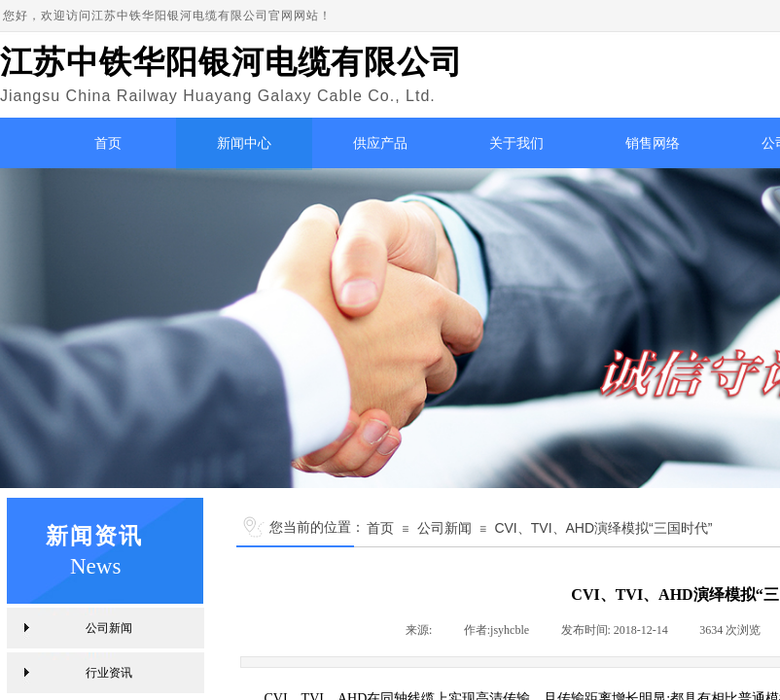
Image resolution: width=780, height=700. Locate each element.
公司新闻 (444, 528)
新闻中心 (244, 143)
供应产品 (380, 143)
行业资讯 (109, 673)
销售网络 (653, 143)
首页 (108, 143)
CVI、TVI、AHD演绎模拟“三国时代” (603, 528)
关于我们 (516, 143)
